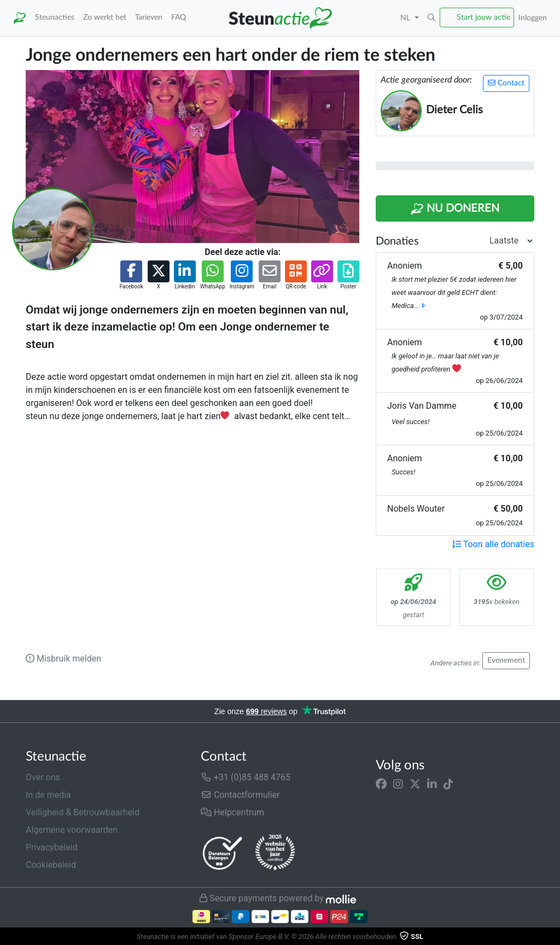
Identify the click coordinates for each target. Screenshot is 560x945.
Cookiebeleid (51, 865)
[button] (431, 18)
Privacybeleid (51, 847)
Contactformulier (240, 795)
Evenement (506, 660)
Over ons (43, 777)
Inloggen (533, 18)
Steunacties (55, 17)
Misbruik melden (63, 659)
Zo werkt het (105, 17)
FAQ (179, 17)
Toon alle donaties (493, 544)
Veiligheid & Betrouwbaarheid (83, 812)
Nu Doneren (455, 209)
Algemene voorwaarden (72, 830)
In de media (48, 795)
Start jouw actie (483, 17)
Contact (506, 83)
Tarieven (149, 17)
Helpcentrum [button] (232, 812)
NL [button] (406, 18)
